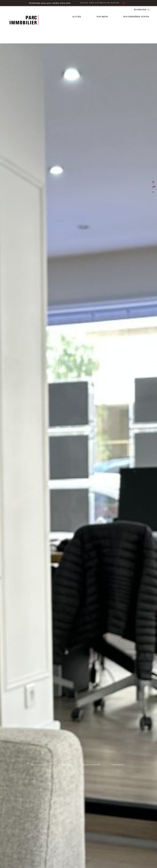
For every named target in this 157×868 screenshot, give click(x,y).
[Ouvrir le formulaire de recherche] (143, 10)
